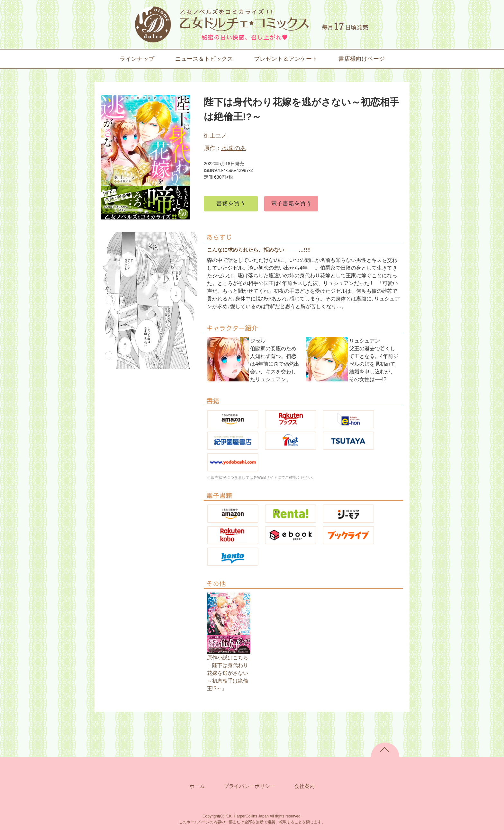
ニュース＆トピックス (204, 59)
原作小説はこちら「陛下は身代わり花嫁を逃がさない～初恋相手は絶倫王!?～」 (228, 673)
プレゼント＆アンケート (286, 59)
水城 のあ (234, 148)
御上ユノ (215, 136)
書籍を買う (231, 203)
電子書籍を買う (291, 203)
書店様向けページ (362, 59)
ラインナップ (137, 59)
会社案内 (304, 786)
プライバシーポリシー (249, 786)
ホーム (197, 786)
